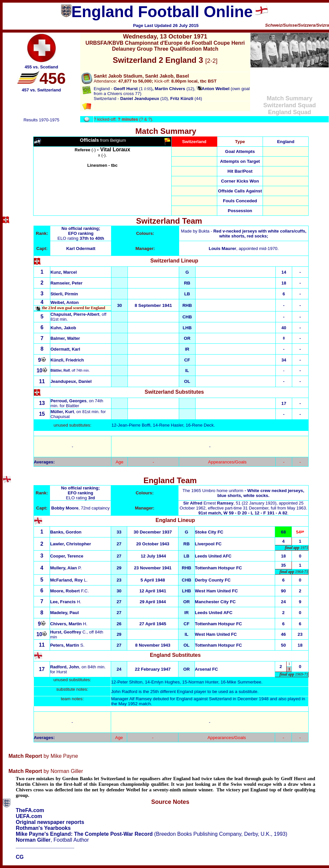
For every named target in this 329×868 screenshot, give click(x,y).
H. (66, 602)
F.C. (69, 591)
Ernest (209, 503)
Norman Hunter (203, 682)
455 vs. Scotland (41, 67)
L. (69, 580)
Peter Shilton (130, 682)
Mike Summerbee (244, 682)
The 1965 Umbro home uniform (243, 493)
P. (66, 568)
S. (67, 645)
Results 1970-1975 (41, 120)
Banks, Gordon (66, 532)
